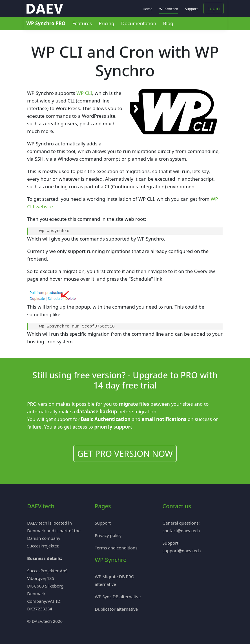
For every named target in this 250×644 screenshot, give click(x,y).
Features (82, 23)
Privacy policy (108, 535)
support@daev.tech (182, 551)
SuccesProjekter (43, 546)
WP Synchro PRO (46, 23)
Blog (168, 23)
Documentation (139, 23)
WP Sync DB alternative (118, 597)
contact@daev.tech (181, 531)
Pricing (106, 23)
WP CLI (84, 93)
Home (147, 9)
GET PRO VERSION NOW (125, 454)
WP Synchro (169, 9)
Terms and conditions (116, 548)
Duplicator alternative (116, 609)
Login (214, 8)
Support (191, 9)
